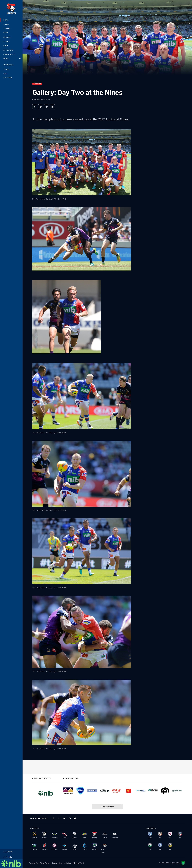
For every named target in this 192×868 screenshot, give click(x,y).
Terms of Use (34, 863)
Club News (37, 84)
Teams (7, 41)
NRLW (6, 46)
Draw (6, 33)
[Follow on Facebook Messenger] (75, 818)
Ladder (7, 37)
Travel (7, 29)
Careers (54, 863)
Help (60, 863)
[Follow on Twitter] (64, 818)
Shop (5, 73)
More (12, 59)
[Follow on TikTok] (54, 818)
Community (9, 54)
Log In (8, 857)
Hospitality (8, 77)
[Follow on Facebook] (59, 818)
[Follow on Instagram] (70, 818)
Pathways (8, 50)
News (6, 20)
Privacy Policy (45, 863)
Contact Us (67, 863)
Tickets (6, 69)
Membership (8, 65)
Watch (7, 24)
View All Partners (107, 807)
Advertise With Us (79, 863)
